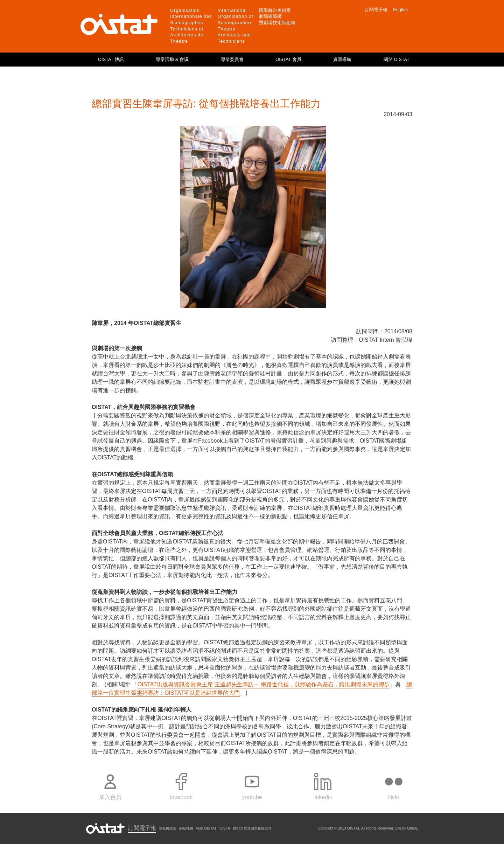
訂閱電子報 (376, 10)
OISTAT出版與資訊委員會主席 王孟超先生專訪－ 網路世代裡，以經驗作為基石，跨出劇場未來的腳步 (264, 684)
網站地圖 (186, 828)
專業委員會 (232, 59)
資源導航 (342, 59)
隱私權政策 (168, 828)
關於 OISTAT (397, 59)
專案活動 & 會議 (172, 59)
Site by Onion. (407, 828)
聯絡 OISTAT (206, 828)
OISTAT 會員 (288, 59)
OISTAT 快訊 (111, 59)
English (400, 10)
